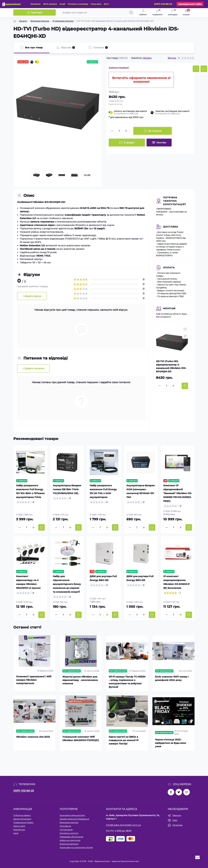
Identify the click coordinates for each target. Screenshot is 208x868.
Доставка (171, 227)
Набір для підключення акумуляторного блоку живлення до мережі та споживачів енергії (67, 584)
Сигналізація (66, 830)
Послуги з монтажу (78, 4)
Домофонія (65, 826)
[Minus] (112, 131)
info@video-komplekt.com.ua (123, 825)
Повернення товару (23, 823)
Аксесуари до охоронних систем (76, 847)
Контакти (36, 4)
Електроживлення (69, 844)
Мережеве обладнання (71, 837)
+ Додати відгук (32, 296)
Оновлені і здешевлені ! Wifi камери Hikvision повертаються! (34, 680)
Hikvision (147, 58)
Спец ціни (96, 4)
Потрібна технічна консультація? (175, 201)
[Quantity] (119, 131)
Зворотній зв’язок (22, 819)
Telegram (177, 815)
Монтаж (169, 308)
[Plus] (126, 131)
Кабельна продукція (70, 840)
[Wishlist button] (196, 69)
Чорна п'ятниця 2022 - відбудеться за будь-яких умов (171, 743)
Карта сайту (19, 826)
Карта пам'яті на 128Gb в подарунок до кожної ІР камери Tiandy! (124, 740)
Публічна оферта (22, 815)
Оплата (169, 268)
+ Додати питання (33, 368)
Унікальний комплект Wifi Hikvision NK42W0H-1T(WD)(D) (81, 739)
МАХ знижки (50, 4)
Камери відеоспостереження (74, 819)
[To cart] (185, 386)
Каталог (23, 21)
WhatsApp (177, 825)
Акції (62, 4)
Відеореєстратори (40, 21)
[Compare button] (204, 69)
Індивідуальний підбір (190, 4)
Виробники (19, 830)
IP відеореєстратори (63, 21)
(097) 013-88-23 (24, 791)
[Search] (131, 12)
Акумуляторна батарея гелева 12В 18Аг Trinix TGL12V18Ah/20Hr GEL (67, 489)
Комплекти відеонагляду (72, 815)
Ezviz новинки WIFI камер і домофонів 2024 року (172, 678)
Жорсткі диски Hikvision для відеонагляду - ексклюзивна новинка (80, 680)
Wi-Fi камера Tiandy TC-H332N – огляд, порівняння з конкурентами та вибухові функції (127, 682)
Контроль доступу (69, 833)
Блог (106, 4)
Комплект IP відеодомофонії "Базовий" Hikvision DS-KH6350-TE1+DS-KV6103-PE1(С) (178, 493)
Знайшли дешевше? (119, 68)
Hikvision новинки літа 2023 (33, 737)
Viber (175, 820)
